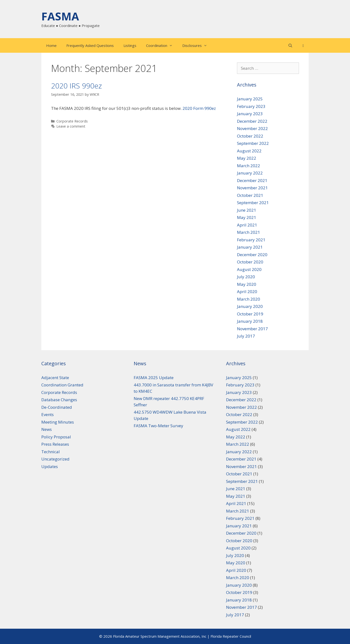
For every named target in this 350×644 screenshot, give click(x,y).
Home (51, 45)
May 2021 (247, 217)
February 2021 (251, 240)
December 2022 (252, 121)
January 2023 (250, 114)
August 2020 (249, 269)
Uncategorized (55, 459)
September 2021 (253, 203)
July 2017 (246, 336)
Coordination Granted (62, 385)
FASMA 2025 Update (154, 378)
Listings (130, 45)
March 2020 (249, 299)
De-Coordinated (57, 407)
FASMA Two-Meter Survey (158, 426)
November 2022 (252, 128)
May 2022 (247, 158)
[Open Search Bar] (290, 45)
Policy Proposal (56, 437)
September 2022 (253, 143)
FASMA (60, 16)
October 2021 (250, 195)
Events (48, 414)
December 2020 (252, 255)
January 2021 (250, 247)
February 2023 (251, 106)
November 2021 (252, 188)
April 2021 (247, 225)
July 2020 (246, 277)
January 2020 (250, 306)
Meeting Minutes (58, 422)
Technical (51, 452)
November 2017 (252, 329)
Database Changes (59, 400)
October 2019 (250, 314)
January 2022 (250, 173)
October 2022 (250, 136)
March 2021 (249, 232)
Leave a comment (71, 126)
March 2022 (249, 166)
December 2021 (252, 180)
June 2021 (247, 210)
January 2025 (250, 99)
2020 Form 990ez (199, 108)
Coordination (162, 45)
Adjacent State (55, 378)
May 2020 (247, 284)
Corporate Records (72, 121)
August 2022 (249, 151)
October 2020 (250, 262)
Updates (50, 466)
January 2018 (250, 321)
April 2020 (247, 292)
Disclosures (197, 45)
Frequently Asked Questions (90, 45)
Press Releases (55, 444)
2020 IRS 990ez (76, 86)
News (47, 429)
